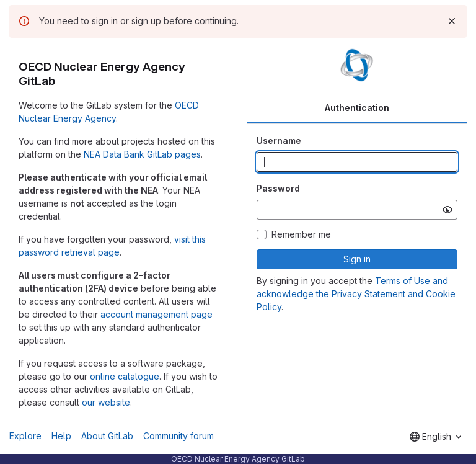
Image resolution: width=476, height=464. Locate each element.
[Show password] (447, 210)
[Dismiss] (452, 21)
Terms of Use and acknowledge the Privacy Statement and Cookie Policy (356, 294)
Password (278, 188)
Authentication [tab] (357, 108)
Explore (25, 436)
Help (61, 436)
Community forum (178, 436)
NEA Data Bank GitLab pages (142, 154)
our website (106, 402)
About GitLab (107, 436)
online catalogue (125, 376)
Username (279, 141)
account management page (156, 314)
